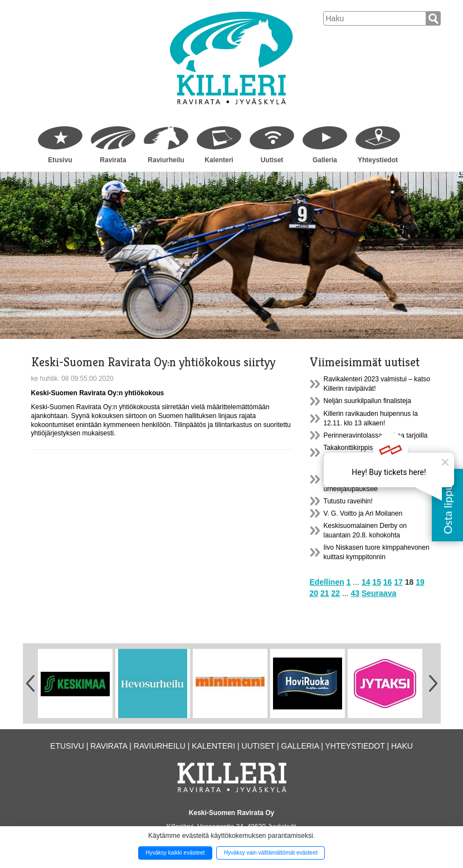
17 (398, 582)
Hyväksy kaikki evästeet (175, 853)
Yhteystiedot (378, 160)
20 (314, 593)
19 (420, 582)
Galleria (325, 160)
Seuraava (379, 593)
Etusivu (60, 160)
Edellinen (327, 582)
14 (366, 582)
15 (377, 582)
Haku (402, 746)
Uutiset (272, 160)
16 (388, 582)
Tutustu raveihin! (348, 501)
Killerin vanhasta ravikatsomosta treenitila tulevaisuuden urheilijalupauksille (372, 479)
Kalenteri (219, 160)
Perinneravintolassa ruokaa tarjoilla (376, 435)
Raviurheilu (166, 160)
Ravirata (113, 160)
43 (355, 593)
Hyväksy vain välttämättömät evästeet (271, 853)
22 (335, 593)
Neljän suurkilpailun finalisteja (367, 401)
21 (325, 593)
